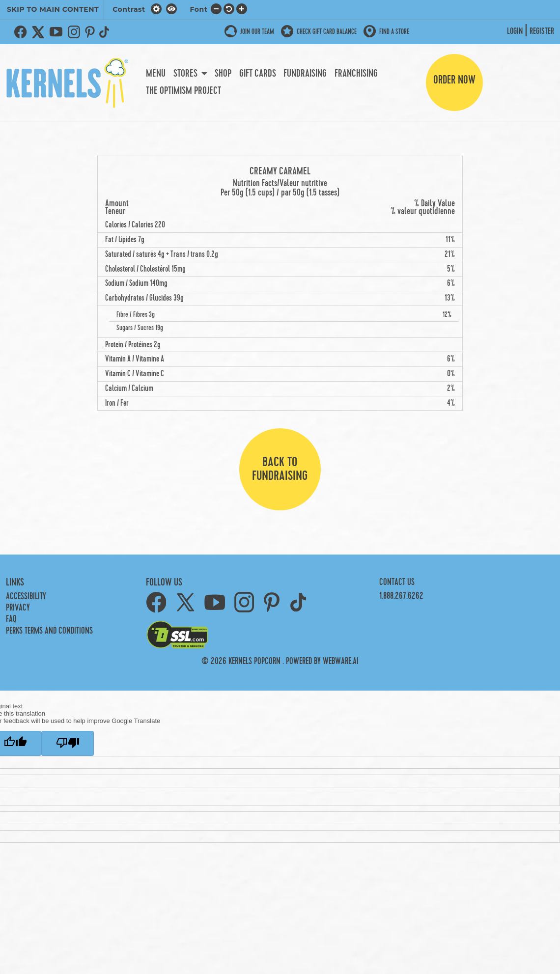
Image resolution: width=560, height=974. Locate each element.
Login (515, 31)
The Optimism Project (183, 91)
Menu (156, 74)
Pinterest (90, 32)
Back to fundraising (280, 469)
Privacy (18, 608)
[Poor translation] (68, 743)
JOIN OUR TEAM (257, 32)
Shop (223, 74)
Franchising (356, 74)
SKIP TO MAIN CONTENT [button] (53, 9)
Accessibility (26, 597)
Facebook (21, 32)
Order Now (454, 80)
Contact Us (397, 582)
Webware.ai (341, 661)
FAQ (11, 619)
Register (542, 31)
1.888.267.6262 (401, 596)
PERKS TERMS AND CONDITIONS (49, 631)
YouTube (56, 32)
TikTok (106, 32)
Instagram (74, 32)
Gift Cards (258, 74)
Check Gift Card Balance (327, 32)
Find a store (394, 32)
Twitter (38, 32)
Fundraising (305, 74)
